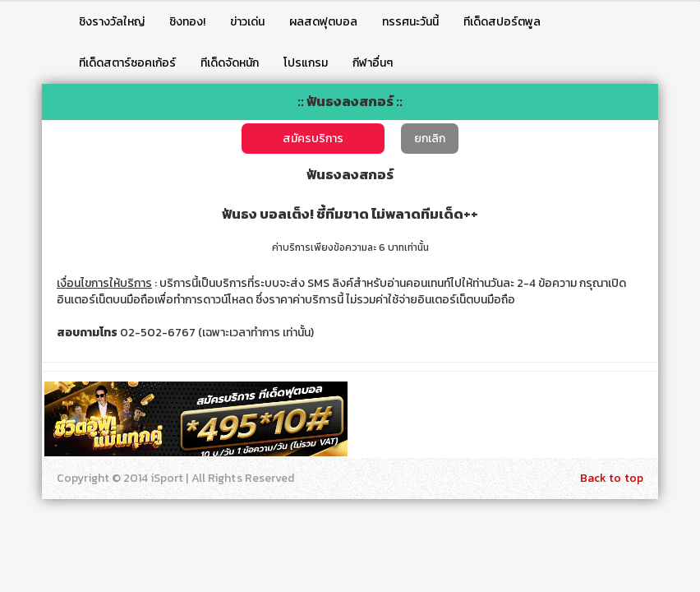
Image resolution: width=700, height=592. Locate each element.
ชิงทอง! (187, 22)
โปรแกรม (306, 63)
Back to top (612, 478)
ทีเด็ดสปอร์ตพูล (502, 22)
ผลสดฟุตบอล (323, 22)
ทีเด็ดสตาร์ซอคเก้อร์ (127, 63)
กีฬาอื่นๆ (373, 63)
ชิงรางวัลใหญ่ (112, 22)
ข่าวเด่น (247, 22)
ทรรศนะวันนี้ (410, 22)
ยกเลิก (430, 139)
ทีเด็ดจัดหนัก (230, 63)
